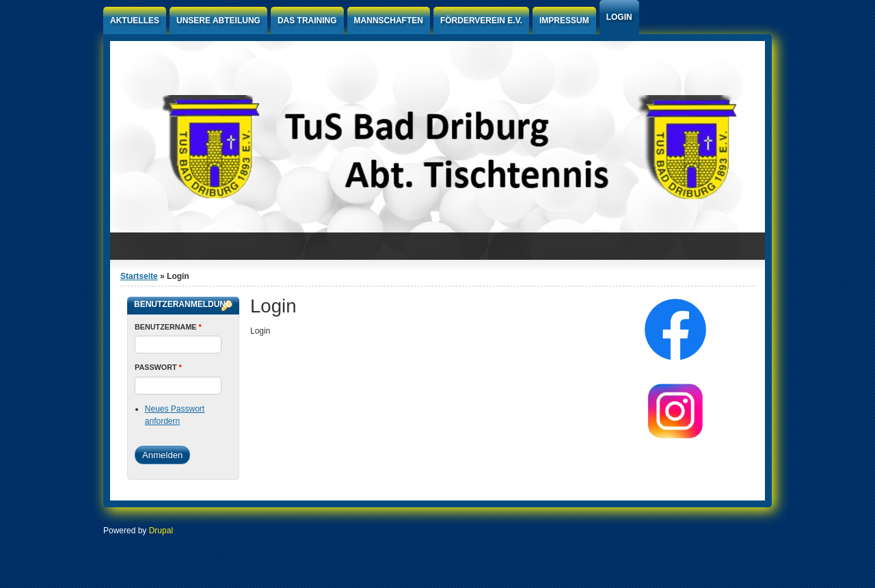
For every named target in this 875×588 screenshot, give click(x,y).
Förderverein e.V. (481, 21)
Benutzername (168, 327)
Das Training (307, 21)
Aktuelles (135, 21)
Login (619, 17)
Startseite (139, 276)
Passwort (158, 367)
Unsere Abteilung (218, 21)
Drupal (161, 531)
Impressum (564, 21)
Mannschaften (389, 21)
